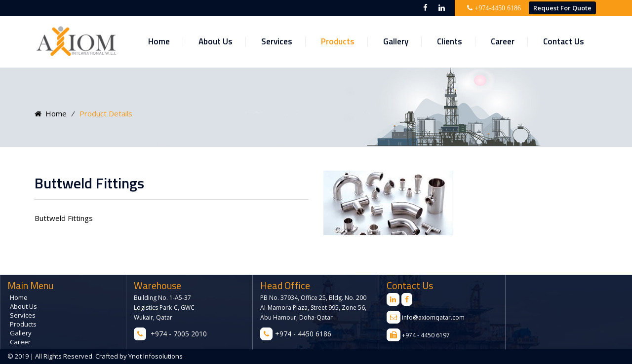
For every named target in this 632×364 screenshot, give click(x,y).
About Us (216, 41)
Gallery (396, 41)
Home (159, 41)
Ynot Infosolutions (155, 356)
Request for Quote (562, 8)
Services (277, 41)
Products (338, 41)
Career (503, 41)
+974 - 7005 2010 (179, 334)
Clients (450, 41)
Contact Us (564, 41)
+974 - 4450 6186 (303, 334)
